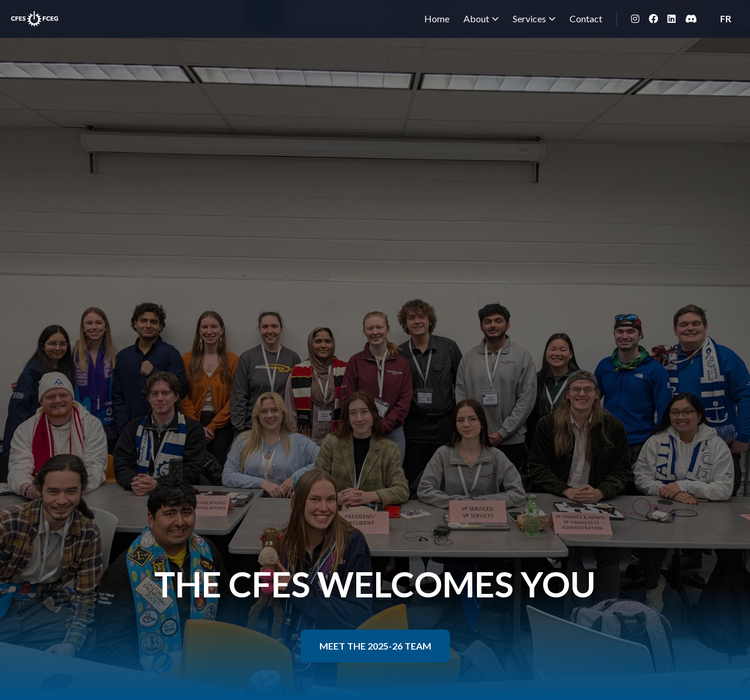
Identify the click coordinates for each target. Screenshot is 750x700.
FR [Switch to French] (726, 18)
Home (437, 18)
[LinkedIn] (671, 19)
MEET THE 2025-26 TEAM (375, 646)
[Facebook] (653, 19)
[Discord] (691, 19)
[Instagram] (635, 19)
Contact (586, 18)
